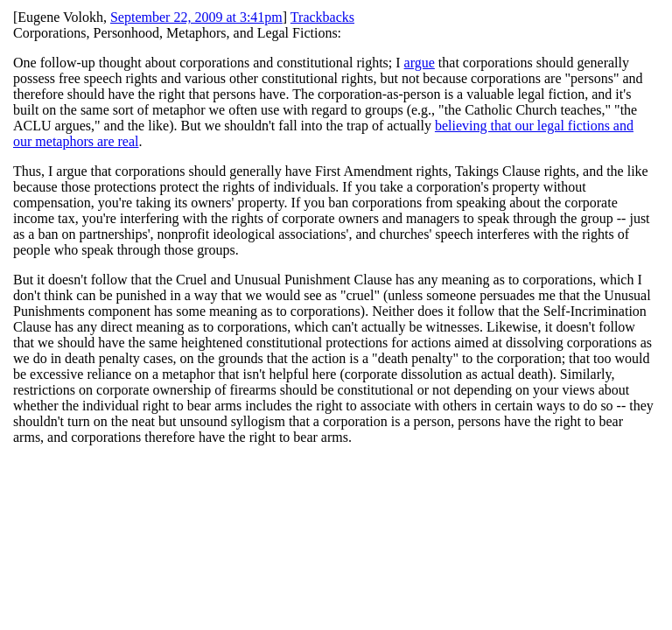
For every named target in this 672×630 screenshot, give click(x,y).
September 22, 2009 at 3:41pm (196, 17)
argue (420, 63)
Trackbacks (322, 17)
